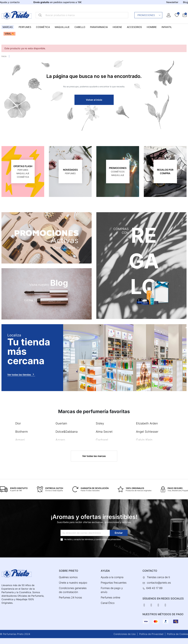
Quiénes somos (68, 577)
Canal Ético (108, 603)
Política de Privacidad (151, 634)
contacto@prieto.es (159, 583)
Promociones (149, 15)
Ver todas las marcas (94, 456)
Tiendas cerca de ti (158, 577)
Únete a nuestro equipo (73, 583)
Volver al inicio (94, 100)
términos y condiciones (96, 539)
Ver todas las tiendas (21, 374)
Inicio (4, 56)
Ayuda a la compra (112, 577)
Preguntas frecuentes (114, 583)
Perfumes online (110, 597)
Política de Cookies (177, 634)
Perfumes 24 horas (70, 597)
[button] (185, 15)
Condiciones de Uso (125, 634)
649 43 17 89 (154, 588)
